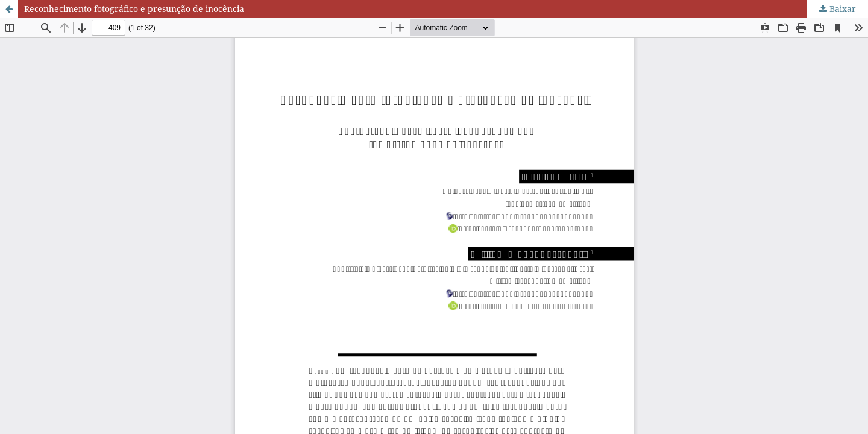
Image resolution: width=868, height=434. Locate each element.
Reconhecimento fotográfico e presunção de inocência (134, 9)
